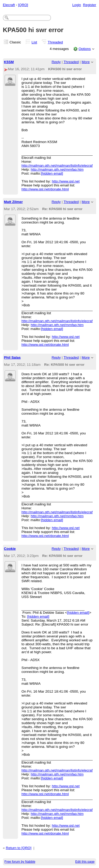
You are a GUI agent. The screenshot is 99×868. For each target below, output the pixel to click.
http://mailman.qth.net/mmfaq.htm (57, 169)
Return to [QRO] (19, 848)
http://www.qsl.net (66, 181)
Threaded (55, 42)
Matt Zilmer (13, 202)
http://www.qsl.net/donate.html (45, 189)
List (34, 42)
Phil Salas (12, 357)
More (86, 62)
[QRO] (23, 5)
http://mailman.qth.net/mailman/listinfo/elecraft (57, 166)
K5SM (9, 62)
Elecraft (9, 5)
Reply (56, 62)
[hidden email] (52, 173)
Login (77, 5)
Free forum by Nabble (20, 862)
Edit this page (85, 862)
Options (84, 49)
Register (89, 5)
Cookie (10, 549)
